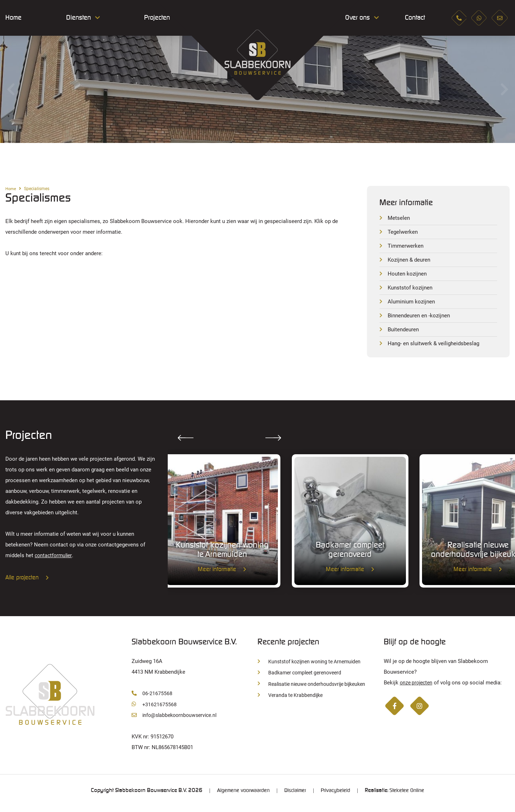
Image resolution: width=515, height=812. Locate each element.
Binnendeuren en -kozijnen (421, 318)
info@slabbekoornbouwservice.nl (177, 721)
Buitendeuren (404, 333)
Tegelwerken (403, 232)
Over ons (357, 18)
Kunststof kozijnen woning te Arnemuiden (313, 667)
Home (13, 18)
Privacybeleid (337, 796)
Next (504, 89)
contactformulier (55, 559)
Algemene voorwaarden (240, 796)
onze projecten (418, 688)
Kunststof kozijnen (411, 290)
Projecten (157, 18)
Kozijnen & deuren (410, 261)
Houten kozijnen (408, 275)
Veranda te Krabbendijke (292, 700)
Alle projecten (27, 581)
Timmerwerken (406, 247)
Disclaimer (295, 796)
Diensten (79, 18)
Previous (11, 89)
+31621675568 (154, 709)
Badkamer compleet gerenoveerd (302, 678)
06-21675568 (152, 699)
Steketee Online (411, 796)
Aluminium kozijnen (413, 304)
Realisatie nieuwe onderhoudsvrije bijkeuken (316, 689)
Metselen (399, 218)
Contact (412, 18)
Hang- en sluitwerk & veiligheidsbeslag (436, 347)
